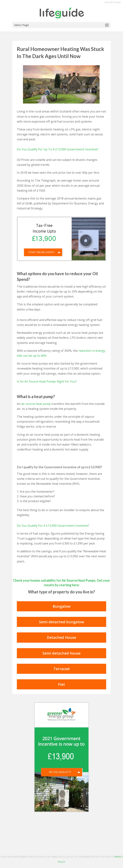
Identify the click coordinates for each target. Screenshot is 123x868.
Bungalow (62, 606)
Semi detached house (61, 653)
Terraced (61, 669)
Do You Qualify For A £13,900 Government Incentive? (53, 526)
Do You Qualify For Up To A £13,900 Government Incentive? (58, 149)
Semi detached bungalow (61, 622)
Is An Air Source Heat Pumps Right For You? (47, 381)
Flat (61, 684)
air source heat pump (36, 404)
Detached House (61, 637)
